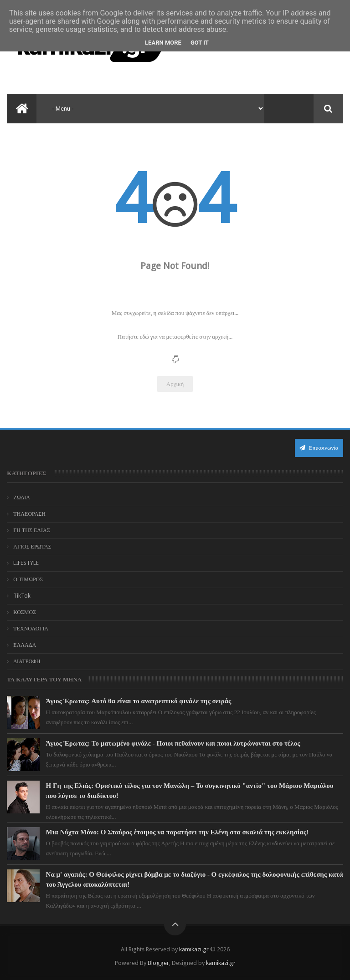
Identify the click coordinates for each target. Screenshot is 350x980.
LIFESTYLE (26, 563)
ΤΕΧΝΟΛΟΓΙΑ (31, 629)
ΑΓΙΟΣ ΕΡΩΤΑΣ (32, 547)
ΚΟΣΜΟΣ (25, 612)
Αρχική (175, 384)
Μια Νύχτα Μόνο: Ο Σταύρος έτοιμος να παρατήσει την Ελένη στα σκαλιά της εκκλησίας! (177, 832)
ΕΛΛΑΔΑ (25, 645)
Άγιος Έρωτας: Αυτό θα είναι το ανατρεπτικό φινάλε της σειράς (139, 701)
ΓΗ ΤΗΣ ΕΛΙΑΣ (31, 530)
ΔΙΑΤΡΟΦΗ (27, 661)
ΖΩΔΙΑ (22, 498)
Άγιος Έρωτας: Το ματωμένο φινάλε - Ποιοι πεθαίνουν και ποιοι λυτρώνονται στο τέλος (173, 743)
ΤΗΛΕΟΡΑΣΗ (29, 514)
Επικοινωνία (319, 448)
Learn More (163, 43)
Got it (200, 43)
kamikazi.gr (194, 949)
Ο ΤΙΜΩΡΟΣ (28, 579)
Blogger (158, 963)
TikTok (22, 596)
